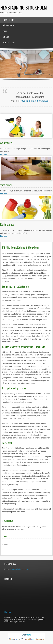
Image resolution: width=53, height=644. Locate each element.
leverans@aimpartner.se (35, 101)
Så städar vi (9, 26)
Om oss (6, 37)
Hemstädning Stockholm (24, 7)
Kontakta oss (9, 43)
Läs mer (4, 154)
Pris (5, 31)
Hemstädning (9, 20)
